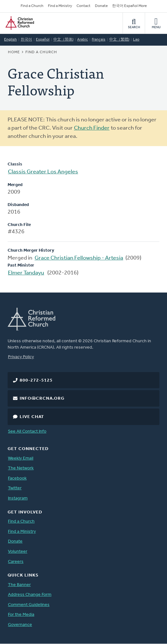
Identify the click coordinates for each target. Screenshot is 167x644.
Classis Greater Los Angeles (43, 172)
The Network (21, 468)
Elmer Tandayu (26, 273)
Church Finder (92, 128)
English (10, 40)
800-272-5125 (36, 380)
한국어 (26, 40)
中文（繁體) (119, 40)
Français (99, 40)
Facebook (17, 478)
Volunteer (18, 552)
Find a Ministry (60, 6)
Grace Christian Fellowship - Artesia (79, 258)
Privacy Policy (21, 357)
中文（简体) (63, 40)
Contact (83, 6)
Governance (20, 625)
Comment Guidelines (29, 605)
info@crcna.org (42, 399)
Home (14, 52)
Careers (16, 562)
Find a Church (32, 6)
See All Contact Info (27, 431)
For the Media (21, 615)
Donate (101, 6)
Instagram (18, 498)
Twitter (15, 488)
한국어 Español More (129, 6)
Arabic (83, 40)
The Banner (19, 585)
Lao (136, 40)
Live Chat (32, 417)
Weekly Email (21, 458)
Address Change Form (30, 595)
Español (43, 40)
